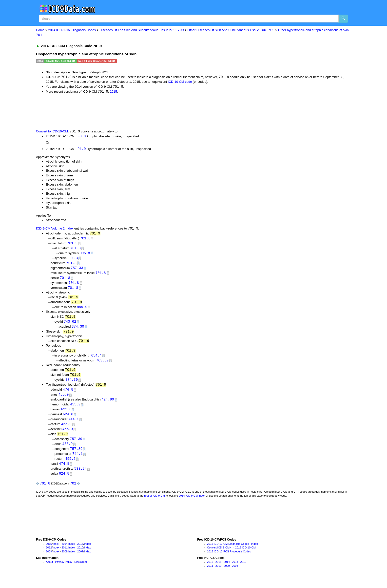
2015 (113, 92)
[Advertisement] (124, 112)
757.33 (77, 270)
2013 (80, 551)
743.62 (70, 325)
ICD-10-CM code (180, 82)
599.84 (80, 476)
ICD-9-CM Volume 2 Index (55, 230)
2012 (49, 555)
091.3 (73, 260)
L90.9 (81, 137)
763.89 (102, 365)
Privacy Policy (64, 569)
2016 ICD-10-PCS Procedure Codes (229, 559)
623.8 (66, 415)
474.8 (68, 395)
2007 (80, 559)
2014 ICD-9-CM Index (192, 503)
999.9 (82, 310)
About (49, 569)
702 (73, 491)
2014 (64, 551)
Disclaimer (81, 569)
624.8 (68, 420)
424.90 (108, 405)
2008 (64, 559)
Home (40, 30)
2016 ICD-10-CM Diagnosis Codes (228, 551)
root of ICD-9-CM (155, 503)
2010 (80, 555)
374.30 (78, 330)
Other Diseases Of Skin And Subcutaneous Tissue (231, 30)
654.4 (97, 360)
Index (56, 551)
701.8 (85, 240)
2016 (210, 569)
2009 (49, 559)
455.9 (63, 400)
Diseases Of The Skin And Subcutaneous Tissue (142, 30)
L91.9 (81, 150)
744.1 (74, 425)
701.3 (72, 245)
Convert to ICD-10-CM (52, 132)
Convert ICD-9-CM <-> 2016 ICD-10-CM (231, 555)
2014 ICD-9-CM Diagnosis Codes (72, 30)
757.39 (76, 445)
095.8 (85, 255)
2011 (64, 555)
